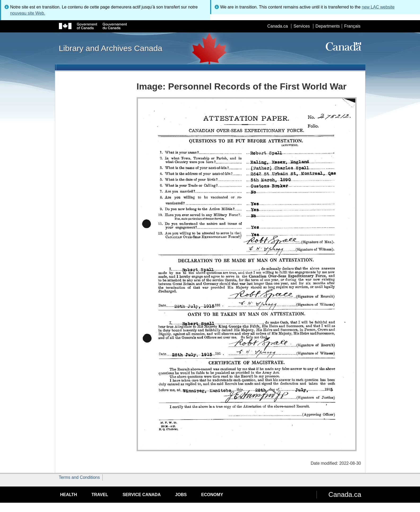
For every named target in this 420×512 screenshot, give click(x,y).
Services (302, 26)
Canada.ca (277, 26)
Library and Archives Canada (111, 48)
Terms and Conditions (79, 477)
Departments (328, 26)
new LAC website (378, 7)
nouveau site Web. (28, 13)
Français (352, 26)
